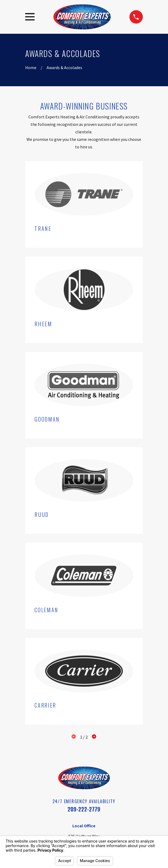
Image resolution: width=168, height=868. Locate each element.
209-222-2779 (84, 809)
